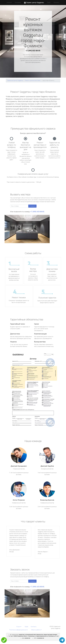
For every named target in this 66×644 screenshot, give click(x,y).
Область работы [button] (36, 630)
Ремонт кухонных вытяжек (33, 80)
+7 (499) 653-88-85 (33, 51)
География (18, 3)
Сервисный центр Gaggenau (15, 80)
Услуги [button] (9, 3)
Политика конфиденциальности (18, 630)
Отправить (32, 206)
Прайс (49, 3)
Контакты (57, 3)
